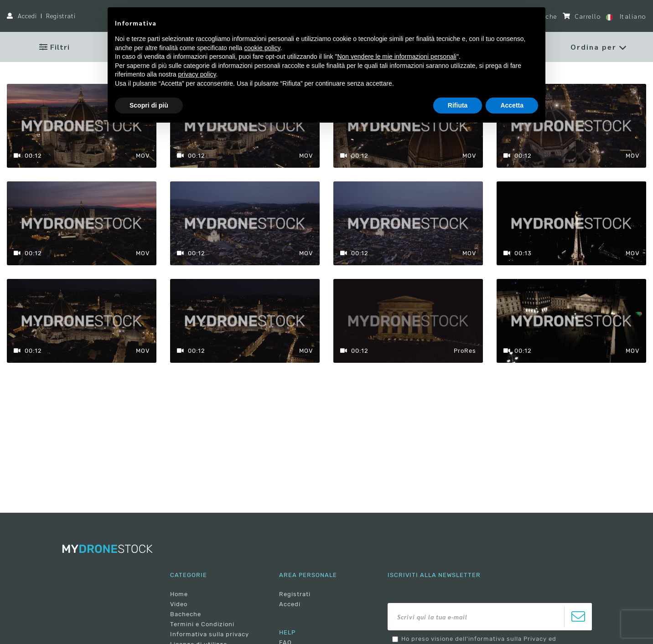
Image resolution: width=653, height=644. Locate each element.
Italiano (626, 16)
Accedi (27, 15)
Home (179, 594)
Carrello (582, 16)
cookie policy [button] (262, 48)
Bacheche (186, 614)
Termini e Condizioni (202, 624)
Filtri (54, 47)
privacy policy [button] (197, 74)
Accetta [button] (512, 105)
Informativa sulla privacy (210, 634)
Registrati (61, 15)
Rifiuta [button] (458, 105)
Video (179, 604)
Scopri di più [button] (149, 105)
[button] (599, 47)
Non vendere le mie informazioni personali (396, 57)
